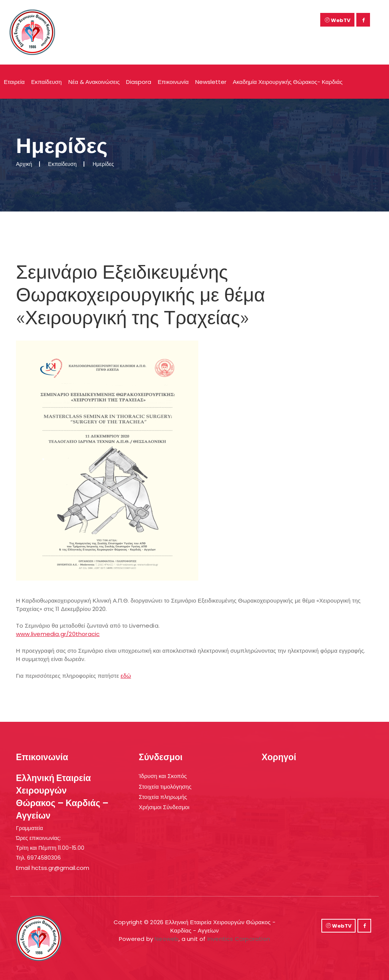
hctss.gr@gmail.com (60, 868)
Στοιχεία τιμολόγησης (165, 787)
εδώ (126, 676)
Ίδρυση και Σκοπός (163, 776)
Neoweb (167, 939)
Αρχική (24, 164)
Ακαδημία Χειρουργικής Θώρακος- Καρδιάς (288, 82)
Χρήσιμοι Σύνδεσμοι (164, 807)
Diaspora (139, 82)
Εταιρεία (14, 82)
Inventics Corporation (239, 939)
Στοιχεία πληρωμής (163, 797)
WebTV (338, 20)
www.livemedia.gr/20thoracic (58, 634)
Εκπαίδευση (47, 82)
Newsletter (211, 82)
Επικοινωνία (173, 82)
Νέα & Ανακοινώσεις (94, 82)
